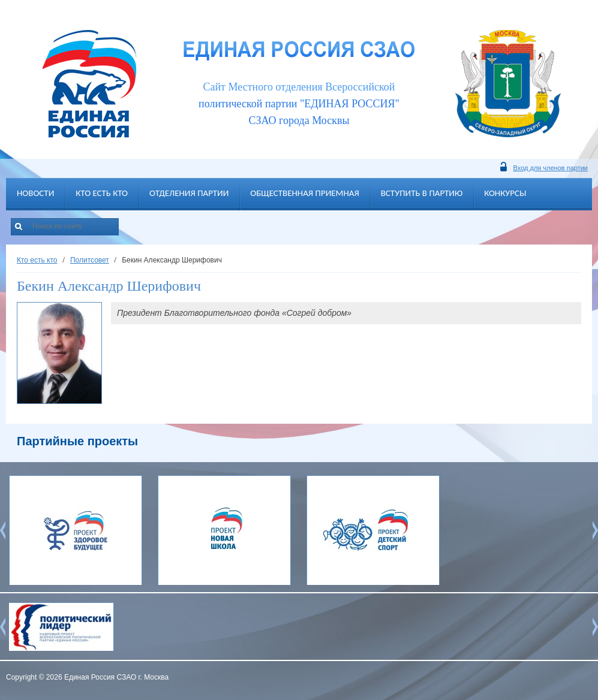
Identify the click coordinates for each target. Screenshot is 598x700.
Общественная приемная (304, 193)
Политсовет (90, 260)
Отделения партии (189, 193)
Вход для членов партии (551, 168)
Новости (35, 193)
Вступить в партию (422, 193)
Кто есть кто (102, 193)
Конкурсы (505, 193)
